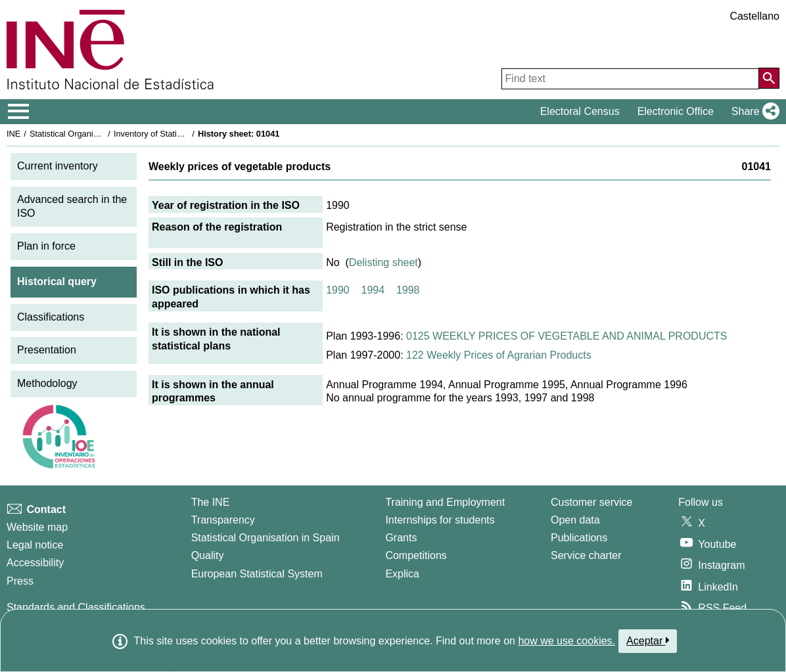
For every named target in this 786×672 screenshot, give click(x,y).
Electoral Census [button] (580, 111)
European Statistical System (257, 574)
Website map (37, 527)
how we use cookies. (566, 641)
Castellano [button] (754, 16)
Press (20, 581)
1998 (408, 290)
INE (13, 134)
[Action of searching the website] (769, 78)
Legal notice (35, 545)
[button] (753, 112)
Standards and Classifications (76, 607)
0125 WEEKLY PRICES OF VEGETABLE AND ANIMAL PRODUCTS (566, 336)
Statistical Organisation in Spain (89, 134)
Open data (575, 520)
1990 (338, 290)
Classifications (51, 317)
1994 (373, 290)
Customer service (591, 502)
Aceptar (648, 640)
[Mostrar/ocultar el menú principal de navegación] (19, 112)
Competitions (416, 555)
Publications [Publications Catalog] (579, 538)
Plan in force (46, 246)
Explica (402, 574)
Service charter (586, 555)
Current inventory (58, 166)
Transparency (223, 520)
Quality (208, 555)
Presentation (47, 350)
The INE (211, 502)
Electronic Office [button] (676, 111)
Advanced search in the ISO (72, 206)
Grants (401, 538)
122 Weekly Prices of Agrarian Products (499, 355)
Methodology (47, 383)
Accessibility (35, 563)
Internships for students (440, 520)
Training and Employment (445, 502)
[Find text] (630, 79)
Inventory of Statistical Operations (176, 134)
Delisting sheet (383, 262)
